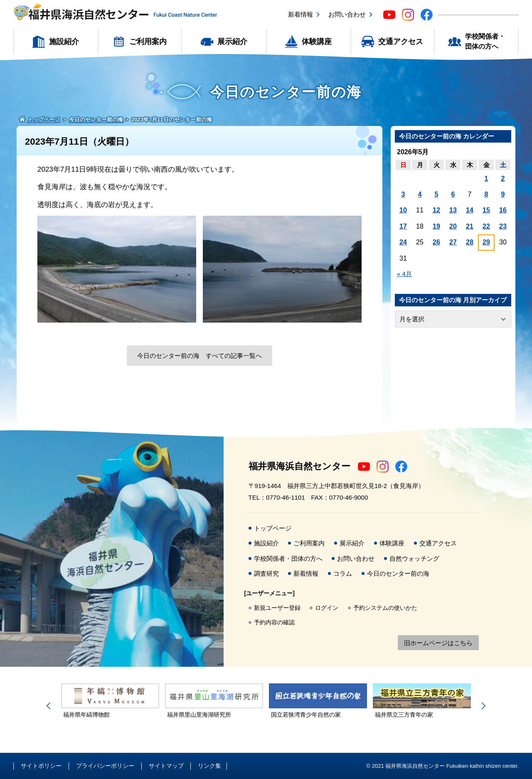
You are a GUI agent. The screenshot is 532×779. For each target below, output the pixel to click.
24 (403, 242)
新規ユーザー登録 (277, 608)
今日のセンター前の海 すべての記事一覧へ (199, 356)
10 (403, 210)
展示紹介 (232, 42)
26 (436, 242)
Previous (50, 706)
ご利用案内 (148, 42)
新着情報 (300, 14)
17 (403, 226)
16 (503, 210)
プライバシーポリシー (105, 766)
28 (470, 242)
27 (453, 242)
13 (453, 210)
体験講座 (317, 42)
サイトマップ (166, 766)
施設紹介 (64, 42)
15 (486, 210)
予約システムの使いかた (385, 608)
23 (503, 226)
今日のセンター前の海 (398, 573)
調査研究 (266, 573)
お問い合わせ (347, 14)
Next (482, 706)
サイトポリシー (41, 766)
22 (486, 226)
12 (436, 210)
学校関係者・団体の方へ (485, 41)
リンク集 (209, 766)
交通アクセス (401, 42)
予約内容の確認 (274, 622)
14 (470, 210)
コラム (343, 573)
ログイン (327, 608)
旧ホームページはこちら (438, 643)
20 (453, 226)
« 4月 (404, 274)
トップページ (273, 528)
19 (436, 226)
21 (470, 226)
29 (486, 242)
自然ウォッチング (414, 558)
